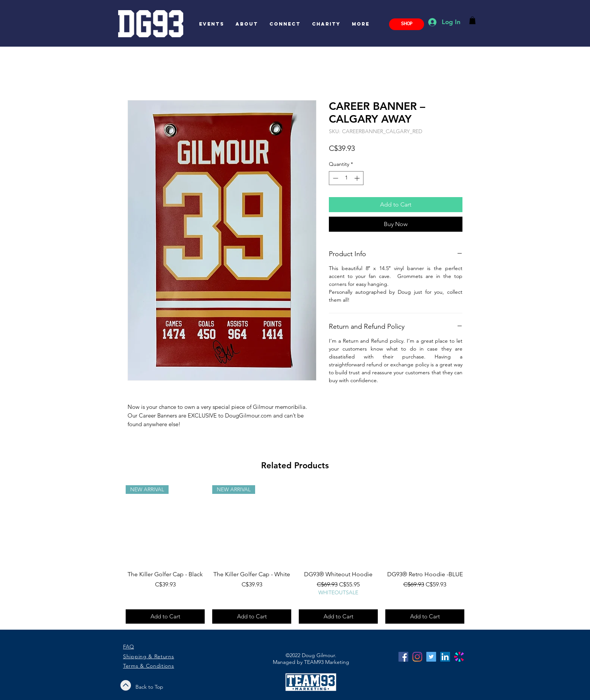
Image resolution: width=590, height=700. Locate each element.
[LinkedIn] (445, 657)
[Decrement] (335, 178)
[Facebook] (403, 657)
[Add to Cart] (165, 617)
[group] (295, 555)
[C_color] (459, 657)
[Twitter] (431, 657)
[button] (472, 20)
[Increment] (358, 178)
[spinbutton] (346, 178)
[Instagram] (417, 657)
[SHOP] (407, 24)
